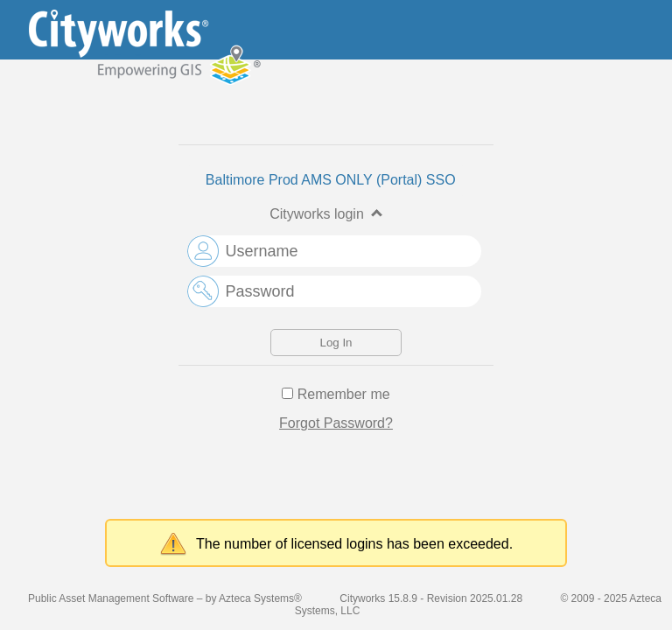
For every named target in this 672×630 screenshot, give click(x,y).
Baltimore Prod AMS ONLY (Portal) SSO (331, 180)
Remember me (344, 394)
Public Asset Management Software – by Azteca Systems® (165, 598)
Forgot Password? (336, 423)
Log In (336, 343)
